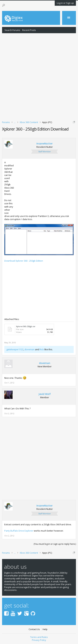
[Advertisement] (39, 76)
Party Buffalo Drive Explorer (19, 531)
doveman (30, 349)
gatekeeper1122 (15, 349)
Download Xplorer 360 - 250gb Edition (24, 261)
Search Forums (12, 30)
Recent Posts (29, 30)
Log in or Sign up (65, 3)
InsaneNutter (45, 144)
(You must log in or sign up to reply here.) (55, 544)
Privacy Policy (39, 640)
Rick (42, 349)
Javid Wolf (45, 394)
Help (45, 629)
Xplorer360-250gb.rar (26, 326)
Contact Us (34, 629)
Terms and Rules (39, 637)
